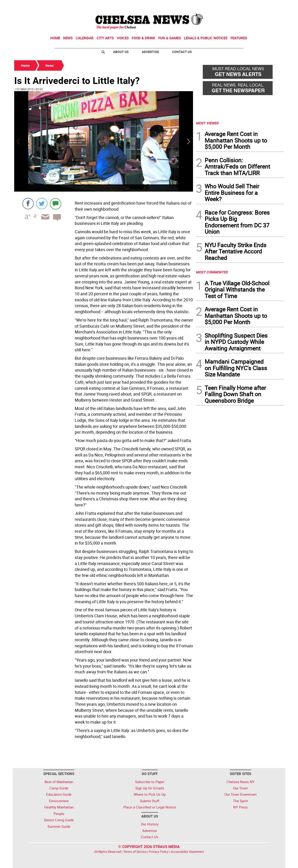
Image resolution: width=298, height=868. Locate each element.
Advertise (150, 52)
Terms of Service (135, 852)
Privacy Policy (159, 852)
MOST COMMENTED (212, 272)
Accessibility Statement (187, 852)
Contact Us (182, 52)
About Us (121, 52)
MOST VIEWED (207, 123)
